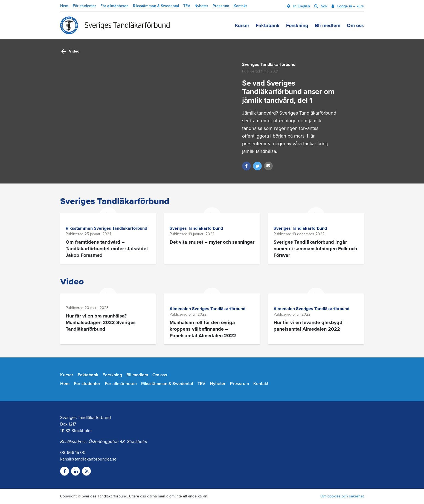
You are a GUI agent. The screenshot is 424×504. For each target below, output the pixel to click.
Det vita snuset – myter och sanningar (212, 242)
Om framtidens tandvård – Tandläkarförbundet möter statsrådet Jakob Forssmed (107, 249)
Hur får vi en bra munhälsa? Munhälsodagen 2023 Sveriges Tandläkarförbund (101, 322)
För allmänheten (114, 6)
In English (301, 6)
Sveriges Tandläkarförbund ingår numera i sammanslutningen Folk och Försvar (315, 249)
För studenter (84, 6)
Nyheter (201, 6)
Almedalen (181, 309)
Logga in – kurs (350, 6)
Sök (323, 6)
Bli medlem (328, 25)
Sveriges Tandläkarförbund (269, 65)
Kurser (242, 25)
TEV (187, 6)
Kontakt (240, 6)
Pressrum (221, 6)
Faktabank (268, 25)
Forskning (297, 25)
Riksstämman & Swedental (156, 6)
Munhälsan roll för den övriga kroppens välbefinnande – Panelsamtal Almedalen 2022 (203, 329)
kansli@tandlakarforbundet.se (88, 459)
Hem (64, 6)
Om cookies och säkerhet (342, 496)
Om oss (355, 25)
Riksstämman (80, 228)
